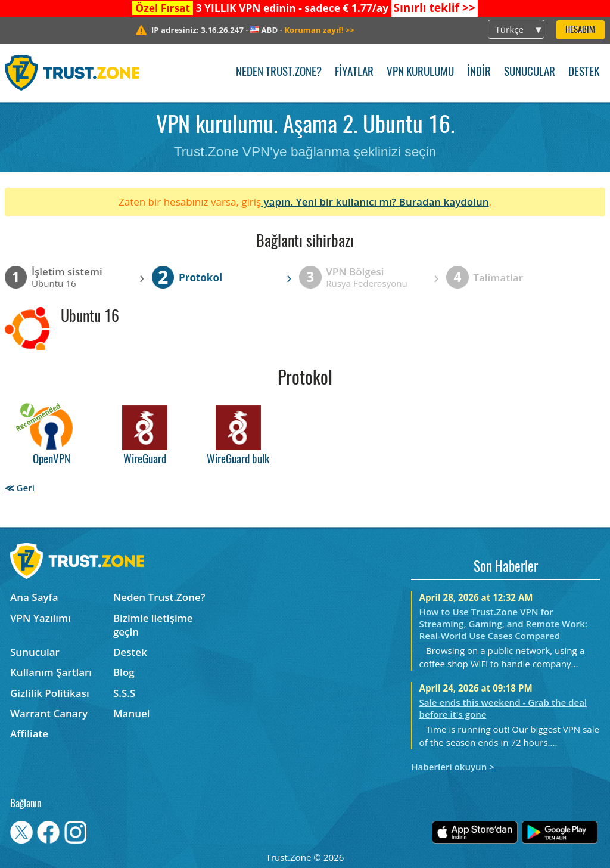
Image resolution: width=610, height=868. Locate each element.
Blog (124, 672)
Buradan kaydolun (444, 202)
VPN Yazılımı (41, 618)
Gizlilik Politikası (50, 693)
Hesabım (580, 30)
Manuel (132, 713)
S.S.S (124, 693)
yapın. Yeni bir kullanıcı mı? (330, 202)
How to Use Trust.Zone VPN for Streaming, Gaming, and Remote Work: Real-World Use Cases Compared (503, 624)
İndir (479, 72)
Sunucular (530, 72)
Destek (584, 72)
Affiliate (29, 734)
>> (434, 8)
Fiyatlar (354, 72)
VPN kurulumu (420, 72)
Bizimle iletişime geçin (153, 625)
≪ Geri (20, 488)
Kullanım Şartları (51, 672)
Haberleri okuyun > (453, 767)
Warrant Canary (49, 713)
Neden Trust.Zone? (279, 72)
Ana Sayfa (34, 597)
